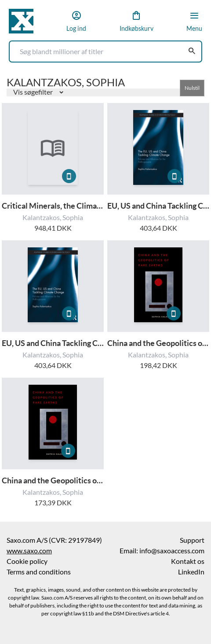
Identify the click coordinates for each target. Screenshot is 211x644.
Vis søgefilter (34, 92)
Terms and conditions (39, 572)
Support (192, 540)
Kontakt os (188, 561)
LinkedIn (191, 572)
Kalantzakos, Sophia (53, 217)
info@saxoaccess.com (172, 551)
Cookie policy (27, 561)
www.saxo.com (29, 551)
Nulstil (192, 88)
